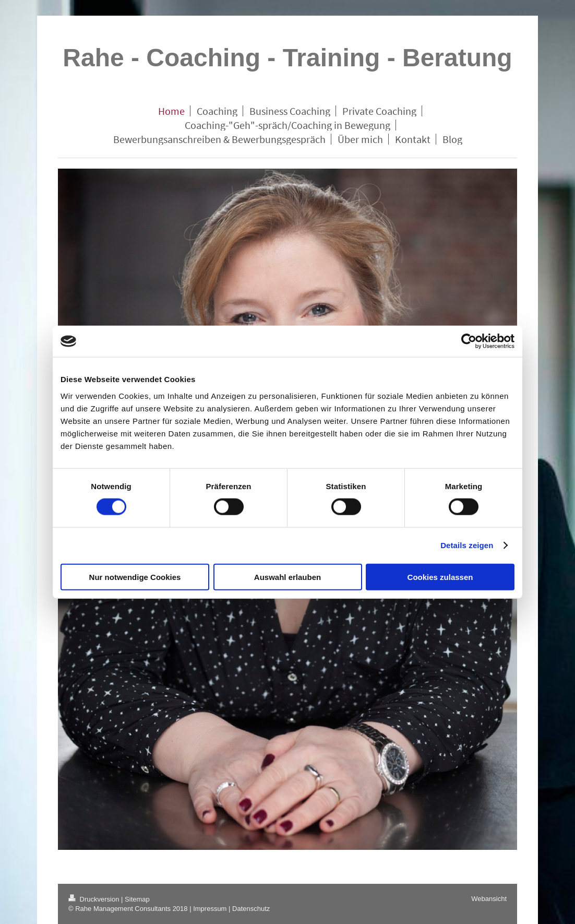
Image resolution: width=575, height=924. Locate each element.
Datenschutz (251, 909)
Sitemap (137, 899)
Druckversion (95, 899)
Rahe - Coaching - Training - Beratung (287, 58)
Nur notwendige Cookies (135, 577)
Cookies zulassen (440, 577)
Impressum (210, 909)
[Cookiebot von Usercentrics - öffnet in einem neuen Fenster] (469, 341)
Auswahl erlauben (287, 577)
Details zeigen (467, 545)
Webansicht (489, 899)
